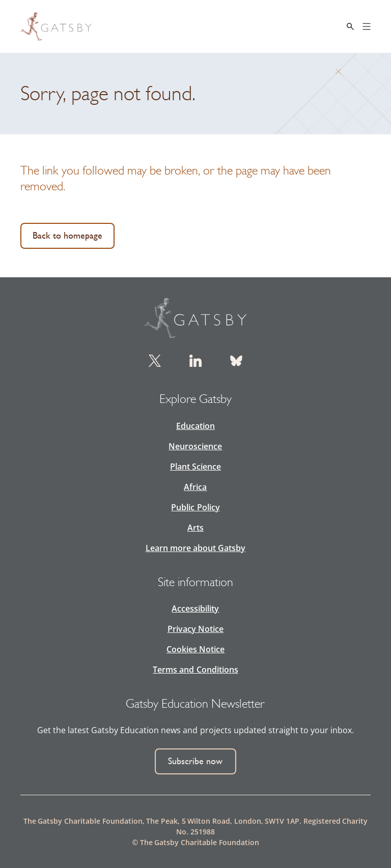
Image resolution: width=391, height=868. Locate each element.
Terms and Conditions (195, 670)
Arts (195, 528)
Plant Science (195, 467)
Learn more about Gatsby (195, 548)
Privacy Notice (195, 629)
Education (195, 426)
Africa (195, 487)
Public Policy (195, 507)
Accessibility (195, 609)
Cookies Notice (195, 649)
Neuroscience (195, 446)
